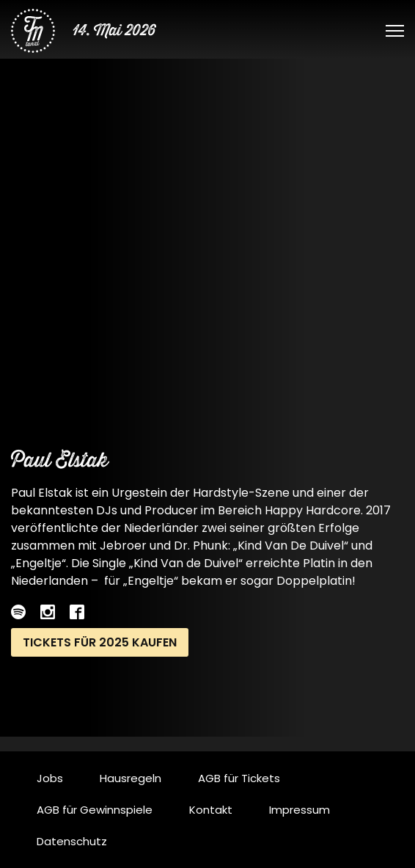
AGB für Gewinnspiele (95, 810)
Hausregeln (131, 778)
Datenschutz (72, 841)
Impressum (300, 810)
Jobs (50, 778)
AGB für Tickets (239, 778)
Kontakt (211, 810)
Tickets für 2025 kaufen (100, 642)
